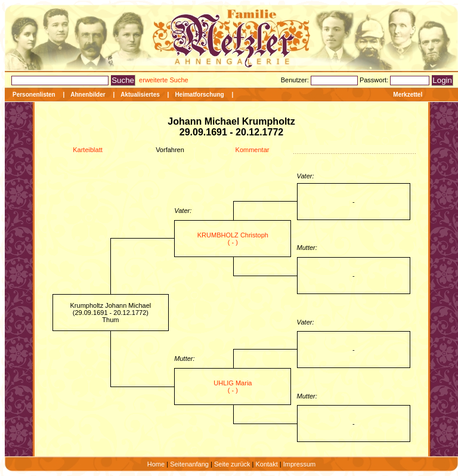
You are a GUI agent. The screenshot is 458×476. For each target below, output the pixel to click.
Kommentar (253, 150)
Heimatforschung (199, 95)
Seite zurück (232, 464)
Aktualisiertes (140, 95)
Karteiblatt (88, 150)
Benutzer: (296, 80)
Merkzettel (408, 95)
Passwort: (375, 80)
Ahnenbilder (88, 95)
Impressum (299, 464)
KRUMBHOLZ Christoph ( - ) (233, 239)
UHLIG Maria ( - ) (233, 387)
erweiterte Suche (164, 80)
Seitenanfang (189, 464)
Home (156, 464)
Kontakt (266, 464)
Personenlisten (34, 95)
